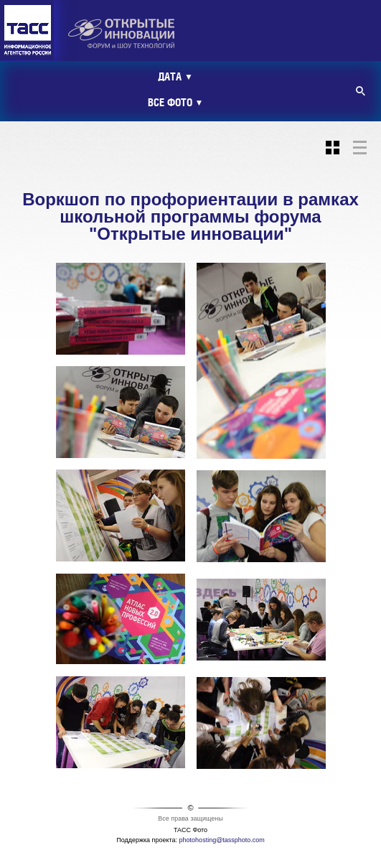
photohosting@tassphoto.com (222, 840)
